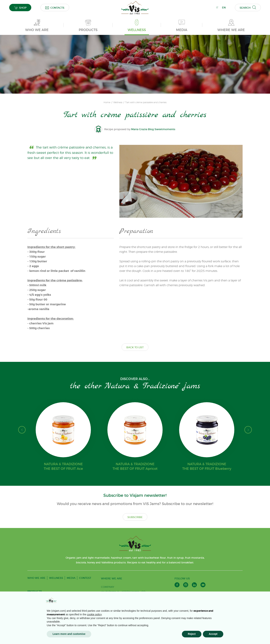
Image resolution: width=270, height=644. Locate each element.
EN (224, 8)
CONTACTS (55, 8)
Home (107, 102)
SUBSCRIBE (135, 517)
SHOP (20, 8)
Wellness (118, 102)
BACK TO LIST (135, 347)
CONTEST (85, 578)
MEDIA (71, 578)
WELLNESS (56, 578)
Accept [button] (213, 634)
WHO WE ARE (36, 578)
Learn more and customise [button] (69, 634)
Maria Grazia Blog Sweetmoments (153, 129)
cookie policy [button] (94, 614)
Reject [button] (192, 634)
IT (217, 8)
